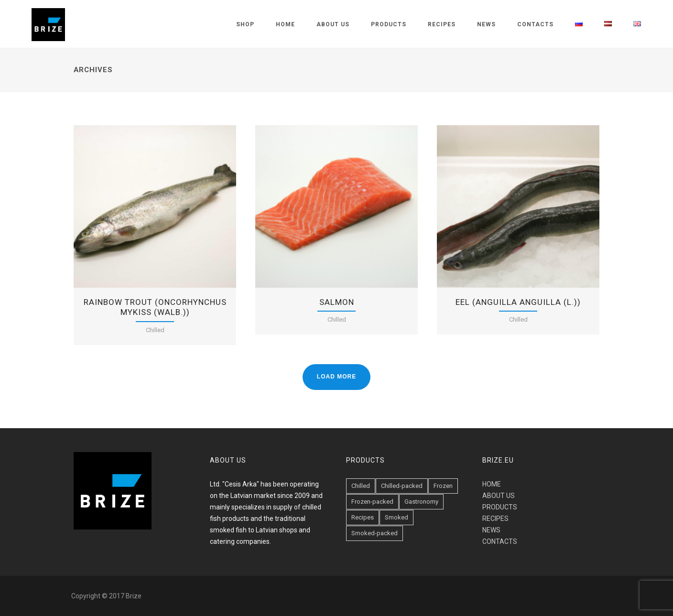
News (486, 24)
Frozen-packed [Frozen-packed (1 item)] (372, 502)
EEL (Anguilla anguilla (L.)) (518, 302)
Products (389, 24)
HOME (492, 484)
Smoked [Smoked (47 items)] (396, 517)
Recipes (442, 24)
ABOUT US (499, 496)
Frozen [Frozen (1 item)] (443, 486)
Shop (245, 24)
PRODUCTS (500, 507)
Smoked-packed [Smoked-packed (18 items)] (374, 533)
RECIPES (495, 519)
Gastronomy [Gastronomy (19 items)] (421, 502)
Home (285, 24)
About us (333, 24)
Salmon (337, 302)
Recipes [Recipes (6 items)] (363, 517)
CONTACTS (500, 541)
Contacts (535, 24)
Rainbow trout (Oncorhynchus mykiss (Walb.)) (155, 307)
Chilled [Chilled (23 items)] (361, 486)
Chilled (155, 330)
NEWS (491, 530)
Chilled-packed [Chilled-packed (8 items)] (402, 486)
